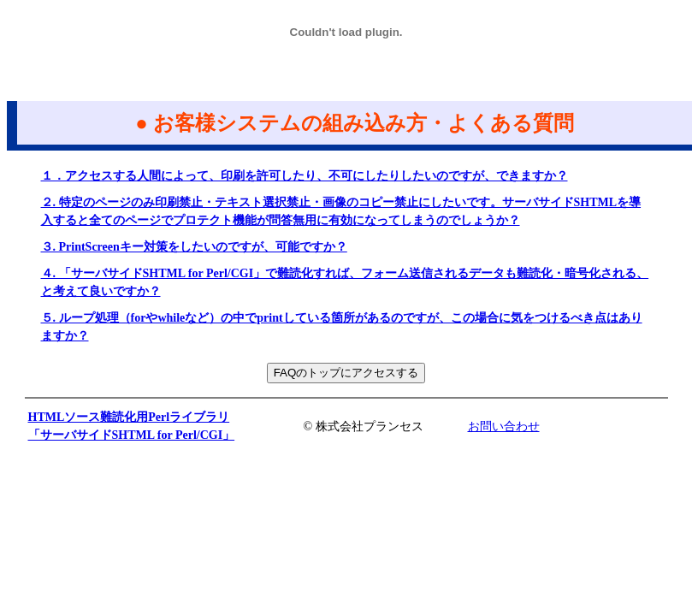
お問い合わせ (504, 426)
